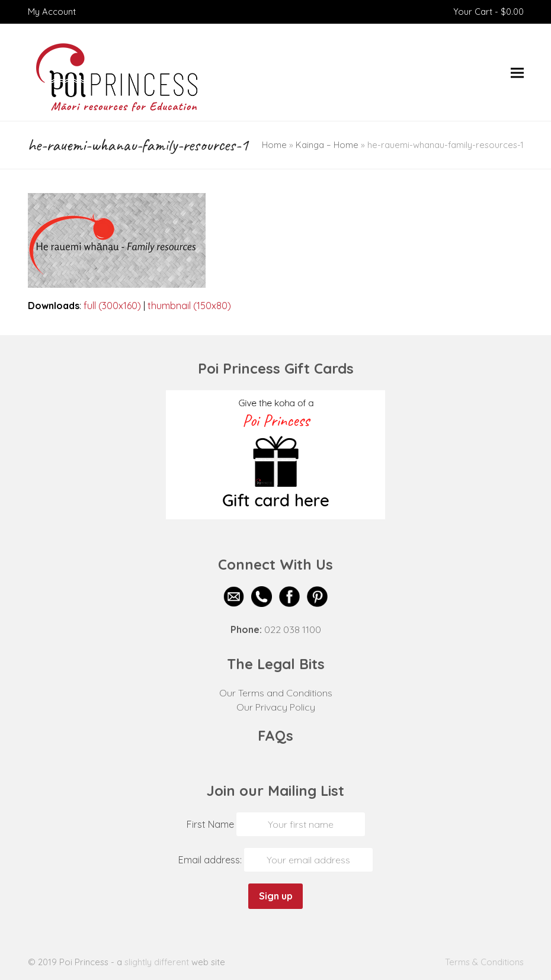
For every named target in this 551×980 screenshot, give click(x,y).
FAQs (275, 735)
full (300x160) (112, 306)
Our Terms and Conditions (276, 693)
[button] (517, 73)
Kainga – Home (327, 145)
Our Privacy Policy (276, 707)
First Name (210, 824)
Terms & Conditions (484, 962)
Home (274, 145)
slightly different (157, 962)
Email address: (211, 860)
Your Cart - (488, 12)
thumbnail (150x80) (189, 306)
